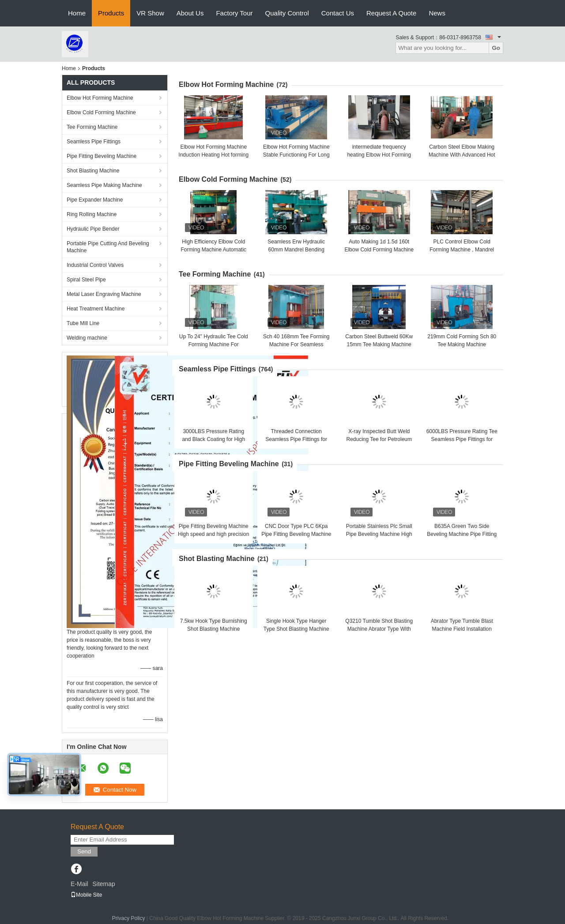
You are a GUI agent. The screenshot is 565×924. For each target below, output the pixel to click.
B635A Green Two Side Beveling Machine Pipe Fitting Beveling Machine (462, 534)
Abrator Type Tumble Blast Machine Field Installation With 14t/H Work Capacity (462, 629)
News (437, 13)
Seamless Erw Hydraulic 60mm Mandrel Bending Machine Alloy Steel (296, 250)
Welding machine (87, 338)
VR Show (150, 13)
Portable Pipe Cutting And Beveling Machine (108, 247)
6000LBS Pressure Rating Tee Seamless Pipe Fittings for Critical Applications (462, 439)
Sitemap (104, 884)
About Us (190, 13)
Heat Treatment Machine (96, 309)
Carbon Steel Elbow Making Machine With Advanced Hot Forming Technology (462, 155)
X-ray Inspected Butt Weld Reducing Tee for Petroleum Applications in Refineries (379, 439)
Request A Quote (391, 13)
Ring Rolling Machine (92, 214)
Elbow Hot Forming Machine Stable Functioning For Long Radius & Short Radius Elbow (296, 155)
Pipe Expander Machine (95, 200)
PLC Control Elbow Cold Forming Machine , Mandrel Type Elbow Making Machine (462, 250)
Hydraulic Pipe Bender (93, 229)
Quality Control (287, 13)
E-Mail (79, 884)
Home (77, 13)
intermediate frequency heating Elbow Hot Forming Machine (379, 155)
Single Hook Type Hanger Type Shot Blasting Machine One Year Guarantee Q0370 (296, 629)
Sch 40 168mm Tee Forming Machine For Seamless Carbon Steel (296, 344)
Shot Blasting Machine (93, 171)
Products (111, 13)
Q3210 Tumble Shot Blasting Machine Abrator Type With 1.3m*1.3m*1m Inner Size (379, 629)
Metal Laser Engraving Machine (104, 294)
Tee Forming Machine (92, 127)
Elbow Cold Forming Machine (101, 112)
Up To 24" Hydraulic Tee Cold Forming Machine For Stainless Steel (214, 344)
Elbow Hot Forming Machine (100, 98)
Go (496, 48)
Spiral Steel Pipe (86, 280)
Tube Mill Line (83, 323)
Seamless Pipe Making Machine (104, 185)
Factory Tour (234, 13)
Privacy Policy (129, 918)
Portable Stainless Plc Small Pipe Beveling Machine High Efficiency (379, 534)
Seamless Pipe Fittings (94, 142)
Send (84, 851)
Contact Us (338, 13)
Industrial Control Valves (95, 265)
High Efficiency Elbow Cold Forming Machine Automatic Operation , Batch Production (214, 250)
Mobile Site (86, 895)
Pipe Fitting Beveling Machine (102, 156)
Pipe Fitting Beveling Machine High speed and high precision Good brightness (213, 534)
